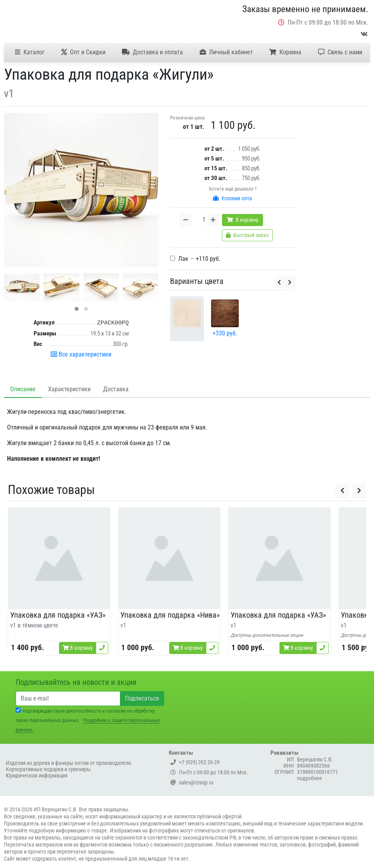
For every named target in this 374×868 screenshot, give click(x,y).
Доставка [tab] (116, 389)
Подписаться (142, 698)
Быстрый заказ (247, 235)
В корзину (242, 220)
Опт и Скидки (83, 52)
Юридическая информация (37, 775)
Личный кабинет (226, 52)
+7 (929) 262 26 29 (195, 762)
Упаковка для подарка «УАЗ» (58, 615)
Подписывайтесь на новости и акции (76, 682)
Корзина (285, 52)
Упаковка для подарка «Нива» (170, 615)
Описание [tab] (23, 389)
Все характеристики (81, 354)
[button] (77, 309)
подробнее (310, 778)
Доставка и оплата (152, 52)
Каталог (30, 52)
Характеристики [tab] (69, 389)
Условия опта (233, 198)
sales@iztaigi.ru (192, 782)
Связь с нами (340, 52)
